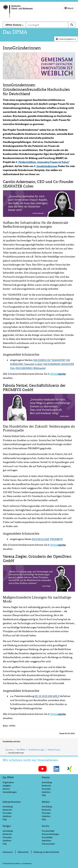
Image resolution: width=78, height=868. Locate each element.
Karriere (6, 789)
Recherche (46, 785)
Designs (7, 826)
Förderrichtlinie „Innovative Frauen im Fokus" (43, 162)
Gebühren (46, 792)
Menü (69, 8)
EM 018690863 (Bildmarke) (31, 368)
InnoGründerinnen (46, 166)
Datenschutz (23, 852)
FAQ (44, 795)
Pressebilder (47, 837)
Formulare (46, 789)
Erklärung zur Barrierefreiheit (46, 852)
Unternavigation (66, 39)
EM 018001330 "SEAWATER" (49, 360)
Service (45, 826)
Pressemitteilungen (50, 834)
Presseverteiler (48, 844)
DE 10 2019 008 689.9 (47, 696)
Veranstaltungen (10, 792)
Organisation (8, 782)
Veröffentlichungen (36, 749)
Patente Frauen (54, 749)
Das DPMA (21, 749)
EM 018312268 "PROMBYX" (48, 539)
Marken (46, 802)
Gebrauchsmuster (12, 802)
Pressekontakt (48, 831)
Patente (46, 777)
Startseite (9, 749)
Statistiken (46, 840)
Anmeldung (47, 782)
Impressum (8, 852)
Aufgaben (7, 785)
